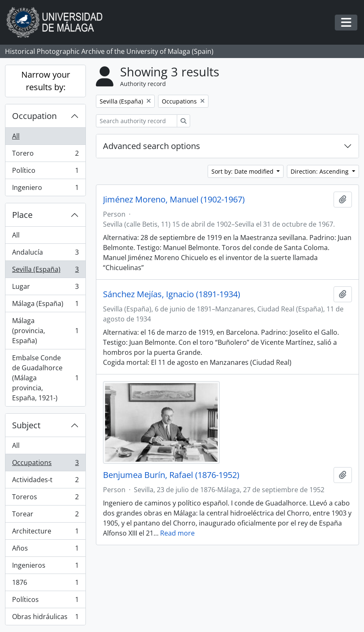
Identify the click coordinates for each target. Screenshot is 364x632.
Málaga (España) (45, 305)
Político (45, 172)
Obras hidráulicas (45, 618)
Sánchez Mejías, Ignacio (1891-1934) (172, 294)
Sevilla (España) (45, 271)
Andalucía (45, 254)
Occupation (34, 116)
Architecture (45, 533)
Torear (45, 516)
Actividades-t (45, 482)
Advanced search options (152, 146)
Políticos (45, 601)
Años (45, 550)
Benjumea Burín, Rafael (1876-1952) (171, 475)
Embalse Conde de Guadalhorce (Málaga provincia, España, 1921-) (45, 378)
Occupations (45, 464)
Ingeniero (45, 189)
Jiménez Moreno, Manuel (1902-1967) (174, 200)
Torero (45, 155)
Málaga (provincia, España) (45, 331)
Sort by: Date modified (243, 171)
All (16, 136)
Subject (26, 425)
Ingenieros (45, 567)
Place (22, 215)
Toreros (45, 499)
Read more (177, 533)
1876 (45, 584)
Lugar (45, 288)
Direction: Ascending (320, 171)
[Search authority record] (137, 121)
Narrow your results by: (46, 81)
